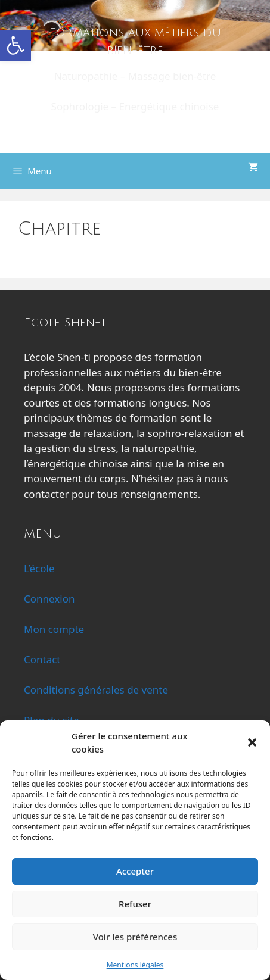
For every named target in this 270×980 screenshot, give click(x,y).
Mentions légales (135, 965)
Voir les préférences (135, 937)
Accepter (135, 871)
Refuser (135, 904)
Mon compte (54, 629)
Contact (42, 659)
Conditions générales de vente (96, 690)
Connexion (49, 599)
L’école (39, 568)
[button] (15, 45)
